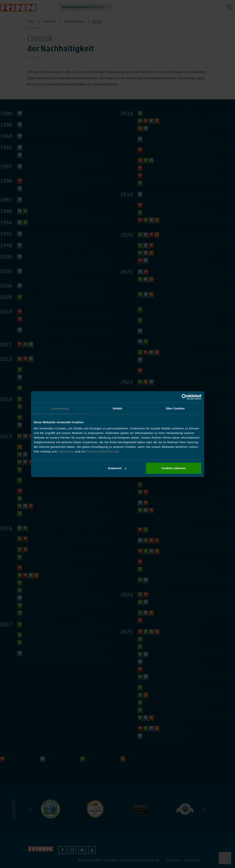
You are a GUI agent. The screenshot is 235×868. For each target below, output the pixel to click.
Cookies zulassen (174, 468)
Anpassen (117, 468)
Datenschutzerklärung (103, 451)
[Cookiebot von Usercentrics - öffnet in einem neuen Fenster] (184, 397)
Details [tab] (118, 408)
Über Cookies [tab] (175, 408)
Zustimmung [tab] (60, 408)
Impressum (67, 451)
